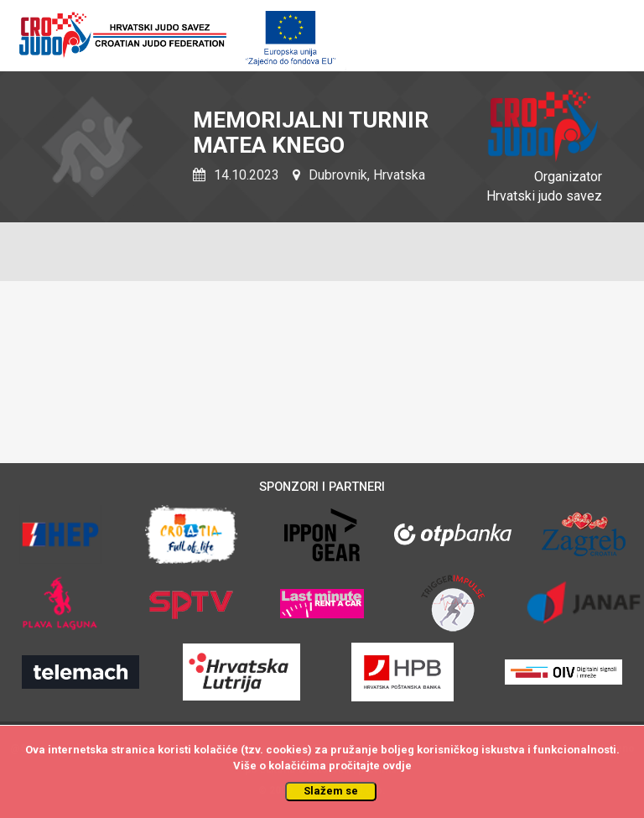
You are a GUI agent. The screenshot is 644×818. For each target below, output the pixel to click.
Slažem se (331, 791)
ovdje (397, 766)
